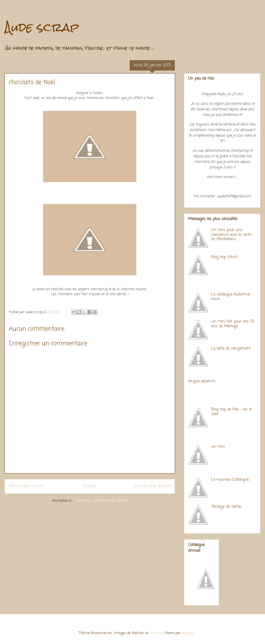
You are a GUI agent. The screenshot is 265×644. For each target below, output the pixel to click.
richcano (156, 633)
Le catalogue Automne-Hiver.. (231, 297)
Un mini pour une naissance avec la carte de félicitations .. (231, 235)
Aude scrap (42, 27)
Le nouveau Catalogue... (231, 480)
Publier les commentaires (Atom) (101, 501)
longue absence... (202, 381)
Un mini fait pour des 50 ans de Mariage (233, 324)
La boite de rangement (231, 349)
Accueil (90, 486)
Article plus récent (27, 486)
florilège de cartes (226, 507)
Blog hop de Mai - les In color (232, 412)
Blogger (188, 633)
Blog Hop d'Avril (224, 257)
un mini (218, 447)
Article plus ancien (153, 486)
